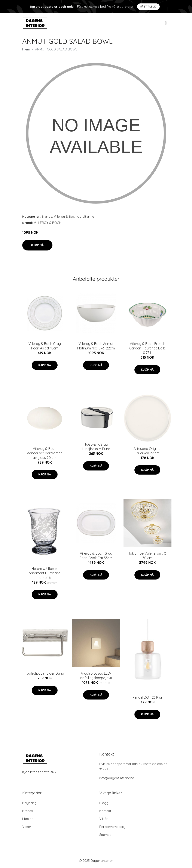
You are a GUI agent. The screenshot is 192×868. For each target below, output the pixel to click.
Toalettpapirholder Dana (45, 673)
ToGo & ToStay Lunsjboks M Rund (96, 447)
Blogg (104, 803)
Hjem (26, 49)
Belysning (29, 803)
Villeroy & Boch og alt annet (74, 216)
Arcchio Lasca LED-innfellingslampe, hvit (96, 676)
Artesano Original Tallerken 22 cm (147, 451)
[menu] (166, 23)
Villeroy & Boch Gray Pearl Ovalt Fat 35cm (96, 556)
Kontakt (105, 811)
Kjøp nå (37, 245)
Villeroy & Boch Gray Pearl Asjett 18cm (45, 346)
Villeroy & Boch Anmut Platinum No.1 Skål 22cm (96, 346)
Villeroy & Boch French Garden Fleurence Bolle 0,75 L (147, 348)
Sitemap (105, 835)
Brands (47, 216)
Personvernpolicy (112, 827)
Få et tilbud (148, 7)
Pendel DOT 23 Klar (147, 697)
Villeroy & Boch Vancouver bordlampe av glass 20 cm (45, 453)
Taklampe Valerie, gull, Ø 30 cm (147, 556)
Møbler (28, 819)
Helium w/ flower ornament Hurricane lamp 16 (45, 573)
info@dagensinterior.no (117, 778)
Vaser (27, 827)
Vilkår (103, 819)
